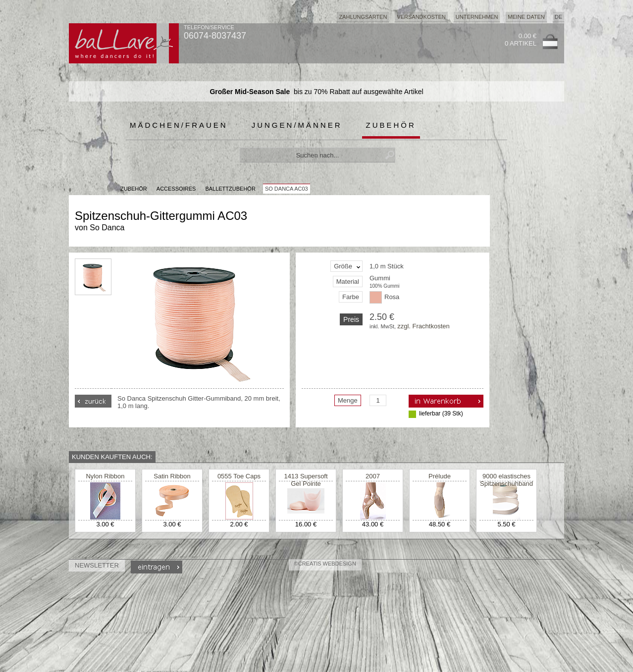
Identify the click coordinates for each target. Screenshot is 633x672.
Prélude (440, 476)
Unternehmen (477, 17)
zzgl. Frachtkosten (423, 326)
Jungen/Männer (297, 125)
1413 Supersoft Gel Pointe (306, 480)
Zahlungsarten (363, 17)
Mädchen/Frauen (179, 125)
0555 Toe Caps (239, 476)
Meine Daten (526, 17)
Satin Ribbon (172, 476)
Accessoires (176, 189)
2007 (373, 476)
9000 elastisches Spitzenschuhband (506, 480)
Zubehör (391, 125)
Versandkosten (421, 17)
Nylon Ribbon (105, 476)
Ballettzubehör (230, 189)
